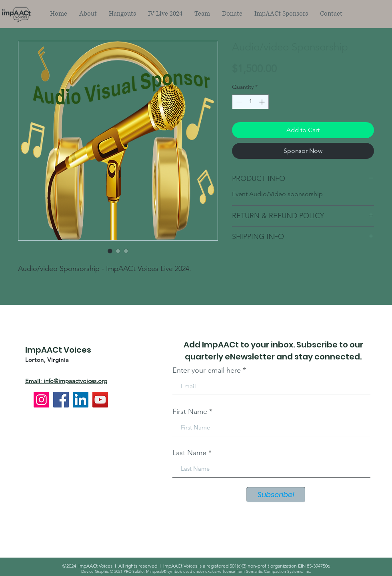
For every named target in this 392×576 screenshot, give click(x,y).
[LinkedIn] (81, 400)
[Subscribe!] (276, 495)
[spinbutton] (250, 102)
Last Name (189, 453)
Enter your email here (207, 370)
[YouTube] (100, 400)
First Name (190, 411)
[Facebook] (61, 400)
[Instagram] (41, 400)
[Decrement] (238, 102)
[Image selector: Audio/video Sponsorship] (110, 251)
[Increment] (263, 102)
